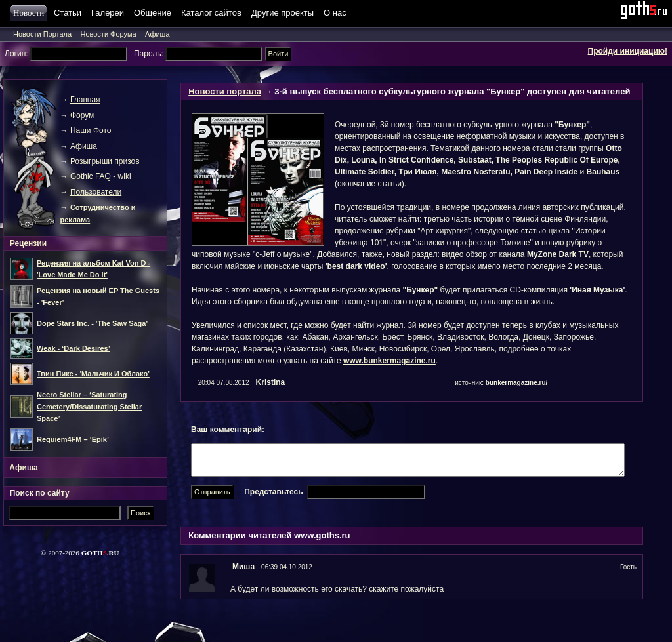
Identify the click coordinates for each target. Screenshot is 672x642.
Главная (85, 100)
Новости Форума (108, 34)
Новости (30, 13)
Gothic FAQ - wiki (101, 176)
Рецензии (28, 243)
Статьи (68, 13)
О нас (335, 13)
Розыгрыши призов (105, 161)
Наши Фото (91, 130)
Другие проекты (283, 13)
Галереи (108, 13)
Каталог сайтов (211, 13)
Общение (153, 13)
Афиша (157, 34)
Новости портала (225, 91)
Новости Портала (42, 34)
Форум (82, 115)
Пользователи (96, 192)
